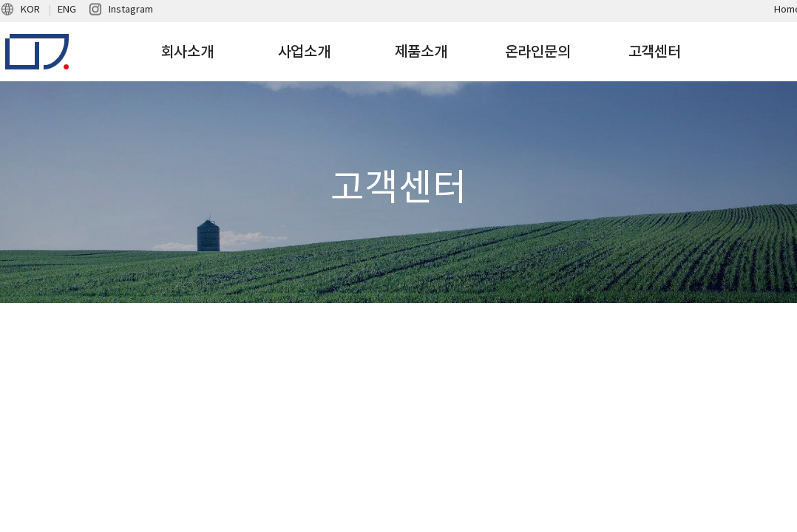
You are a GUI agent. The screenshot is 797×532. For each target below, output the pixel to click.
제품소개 (421, 52)
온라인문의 (538, 52)
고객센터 (655, 52)
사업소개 (304, 52)
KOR (30, 9)
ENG (67, 9)
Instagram (131, 9)
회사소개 (187, 52)
